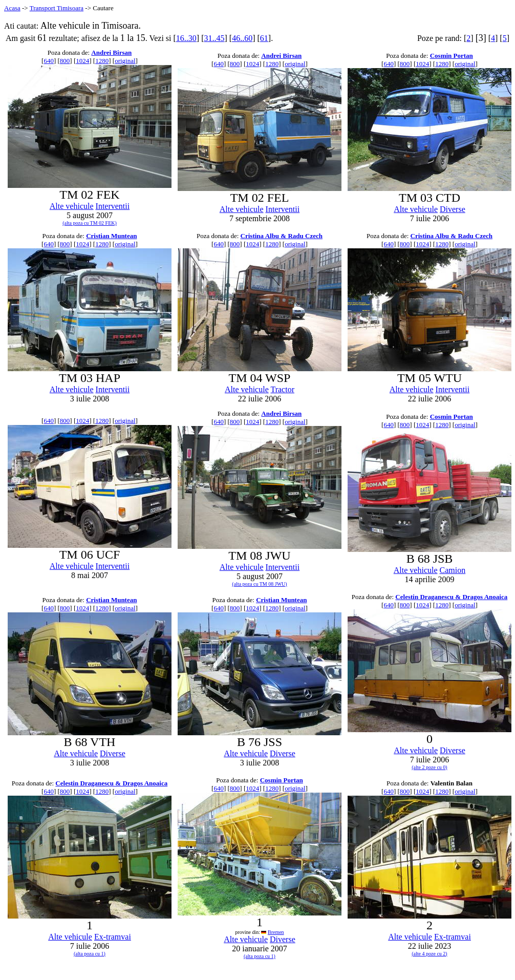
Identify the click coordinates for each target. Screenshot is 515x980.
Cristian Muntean (111, 236)
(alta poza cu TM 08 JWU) (259, 584)
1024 (82, 61)
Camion (453, 570)
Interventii (113, 206)
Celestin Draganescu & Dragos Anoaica (451, 597)
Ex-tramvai (113, 937)
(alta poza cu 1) (90, 954)
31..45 (214, 38)
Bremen (276, 932)
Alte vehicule (72, 206)
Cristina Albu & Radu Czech (282, 236)
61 (264, 38)
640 (49, 61)
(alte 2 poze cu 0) (429, 767)
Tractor (282, 389)
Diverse (453, 209)
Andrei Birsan (111, 52)
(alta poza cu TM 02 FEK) (90, 223)
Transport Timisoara (57, 8)
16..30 (186, 38)
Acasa (12, 8)
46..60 (242, 38)
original (125, 61)
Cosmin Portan (452, 56)
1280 (102, 61)
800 (65, 61)
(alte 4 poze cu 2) (429, 954)
